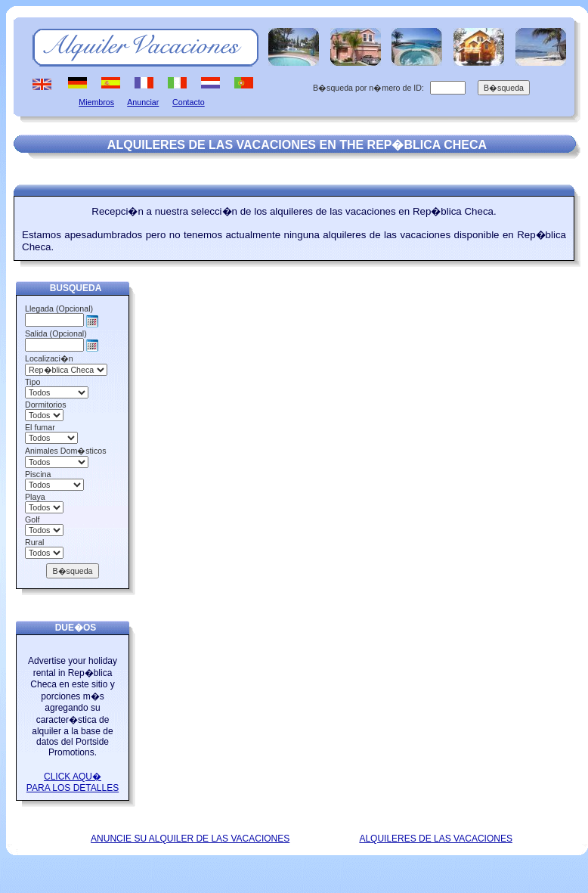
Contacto (189, 102)
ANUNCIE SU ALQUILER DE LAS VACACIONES (190, 839)
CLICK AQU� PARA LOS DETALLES (73, 782)
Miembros (96, 102)
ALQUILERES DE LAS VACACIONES (436, 839)
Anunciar (143, 102)
